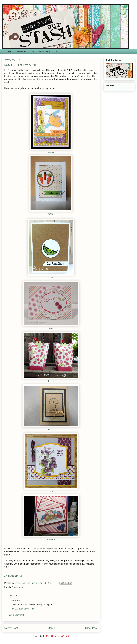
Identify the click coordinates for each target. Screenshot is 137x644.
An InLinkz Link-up (13, 576)
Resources (59, 51)
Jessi (51, 328)
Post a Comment (16, 615)
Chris (51, 214)
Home (9, 51)
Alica (51, 492)
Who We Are (22, 51)
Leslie (51, 278)
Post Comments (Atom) (58, 636)
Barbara (51, 540)
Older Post (91, 628)
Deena (51, 430)
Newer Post (11, 628)
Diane (13, 600)
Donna (51, 381)
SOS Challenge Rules (41, 51)
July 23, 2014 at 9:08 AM (22, 609)
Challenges (17, 587)
